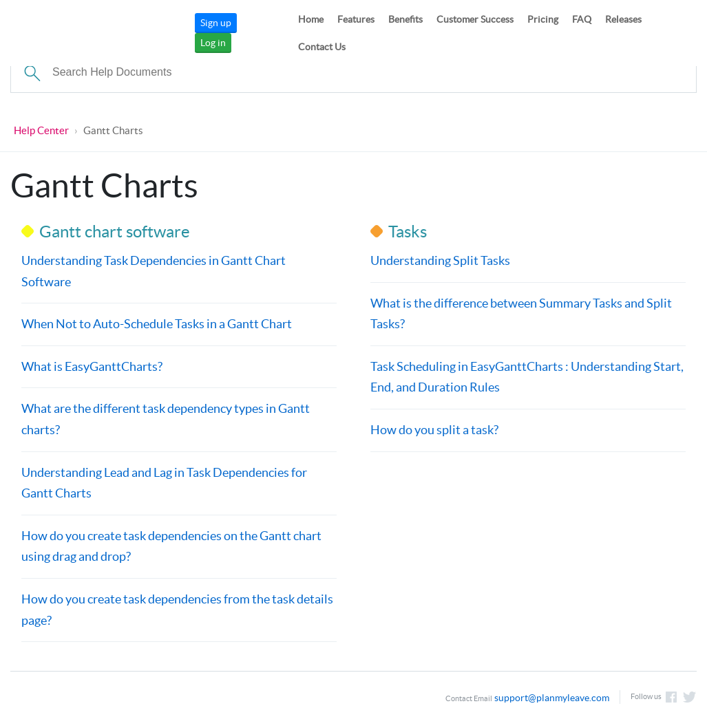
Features (356, 19)
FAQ (582, 19)
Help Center (41, 130)
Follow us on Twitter (690, 697)
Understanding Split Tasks (440, 260)
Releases (623, 19)
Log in (213, 43)
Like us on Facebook (671, 697)
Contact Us (322, 47)
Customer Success (475, 19)
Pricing (543, 19)
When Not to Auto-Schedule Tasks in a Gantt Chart (157, 324)
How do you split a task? (434, 430)
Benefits (405, 19)
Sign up (216, 23)
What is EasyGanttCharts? (92, 366)
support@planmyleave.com (552, 698)
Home (311, 19)
